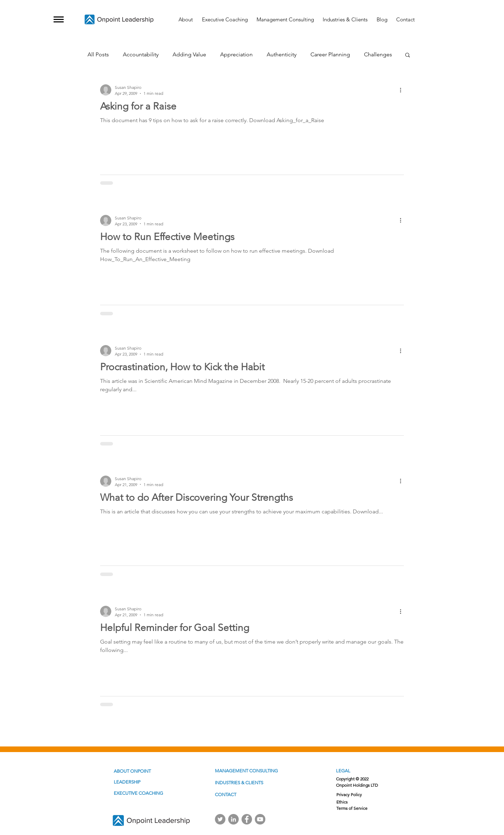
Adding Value (189, 54)
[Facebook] (247, 819)
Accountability (141, 54)
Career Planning (330, 54)
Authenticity (282, 54)
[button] (59, 19)
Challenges (378, 54)
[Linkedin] (233, 819)
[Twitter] (220, 819)
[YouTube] (260, 819)
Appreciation (236, 54)
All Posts (98, 54)
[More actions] (403, 90)
